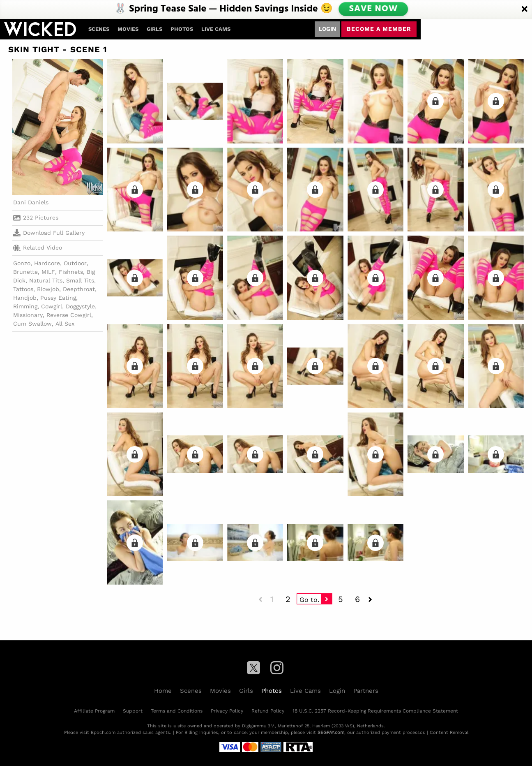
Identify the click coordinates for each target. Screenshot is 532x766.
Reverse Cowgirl (69, 315)
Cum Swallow (32, 324)
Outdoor (75, 263)
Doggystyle (80, 306)
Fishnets (71, 272)
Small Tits (80, 280)
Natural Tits (46, 280)
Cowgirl (52, 306)
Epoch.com (103, 732)
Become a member (379, 29)
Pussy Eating (58, 298)
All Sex (65, 324)
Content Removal (449, 732)
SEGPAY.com (331, 732)
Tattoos (23, 289)
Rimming (25, 306)
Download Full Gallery (49, 233)
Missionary (28, 315)
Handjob (25, 298)
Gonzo (22, 263)
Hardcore (47, 263)
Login (327, 29)
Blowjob (48, 289)
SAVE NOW (373, 9)
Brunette (25, 272)
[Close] (525, 9)
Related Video (38, 248)
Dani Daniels (31, 202)
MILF (48, 272)
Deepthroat (79, 289)
